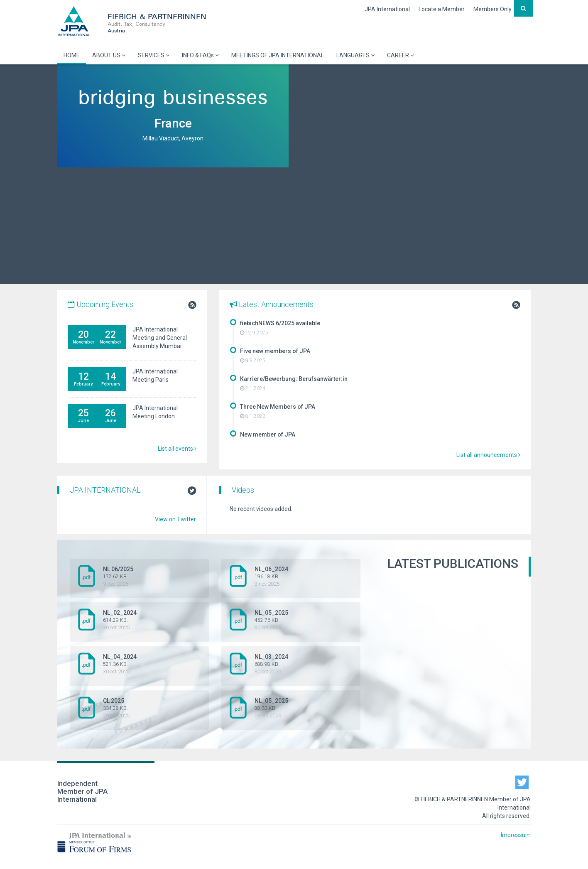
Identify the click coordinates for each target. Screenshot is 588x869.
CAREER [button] (401, 55)
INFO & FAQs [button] (200, 55)
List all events (177, 449)
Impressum (516, 835)
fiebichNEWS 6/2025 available (280, 323)
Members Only (492, 9)
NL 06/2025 (140, 577)
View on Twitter (175, 519)
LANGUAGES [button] (355, 55)
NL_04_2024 (140, 664)
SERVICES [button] (154, 55)
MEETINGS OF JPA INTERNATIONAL (278, 55)
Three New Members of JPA (278, 407)
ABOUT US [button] (109, 55)
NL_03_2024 (292, 664)
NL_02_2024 (140, 620)
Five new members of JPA (275, 351)
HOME (72, 55)
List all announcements (488, 455)
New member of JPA (268, 434)
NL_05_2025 (292, 620)
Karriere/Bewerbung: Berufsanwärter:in (294, 379)
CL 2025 (140, 708)
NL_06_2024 (292, 577)
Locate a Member (442, 9)
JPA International (387, 9)
